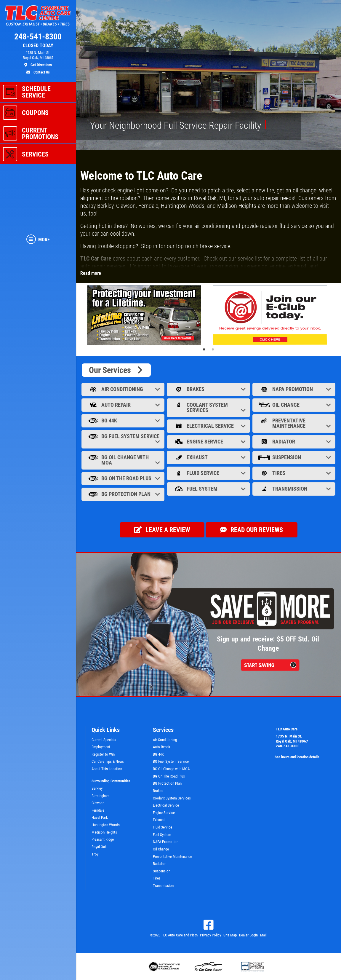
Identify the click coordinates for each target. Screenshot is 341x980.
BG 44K (124, 420)
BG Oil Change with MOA (124, 460)
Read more (91, 273)
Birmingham (101, 796)
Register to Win (103, 754)
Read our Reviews (252, 530)
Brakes (209, 389)
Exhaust (209, 457)
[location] (38, 59)
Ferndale (98, 810)
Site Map (230, 935)
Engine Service (209, 442)
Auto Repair (124, 405)
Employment (101, 747)
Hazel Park (100, 817)
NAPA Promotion (294, 389)
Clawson (98, 803)
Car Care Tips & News (108, 761)
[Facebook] (209, 925)
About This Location (107, 769)
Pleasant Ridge (103, 839)
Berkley (97, 788)
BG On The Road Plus (124, 478)
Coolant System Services (209, 407)
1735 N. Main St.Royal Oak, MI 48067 (292, 739)
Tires (294, 473)
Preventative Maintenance (294, 423)
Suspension (294, 457)
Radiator (294, 442)
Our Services (116, 370)
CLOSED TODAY (38, 46)
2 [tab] (213, 349)
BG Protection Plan (124, 494)
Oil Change (294, 405)
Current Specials (104, 740)
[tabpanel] (146, 315)
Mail (263, 935)
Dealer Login (248, 935)
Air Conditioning (124, 389)
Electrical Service (209, 426)
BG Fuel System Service (124, 439)
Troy (95, 854)
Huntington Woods (106, 825)
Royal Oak (99, 847)
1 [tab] (204, 349)
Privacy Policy (210, 935)
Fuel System (209, 489)
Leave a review (162, 530)
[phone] (38, 38)
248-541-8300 (288, 746)
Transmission (294, 489)
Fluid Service (209, 473)
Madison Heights (104, 832)
